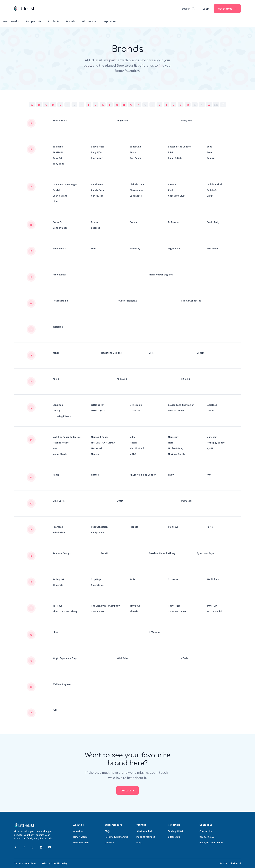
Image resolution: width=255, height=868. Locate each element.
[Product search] (188, 9)
